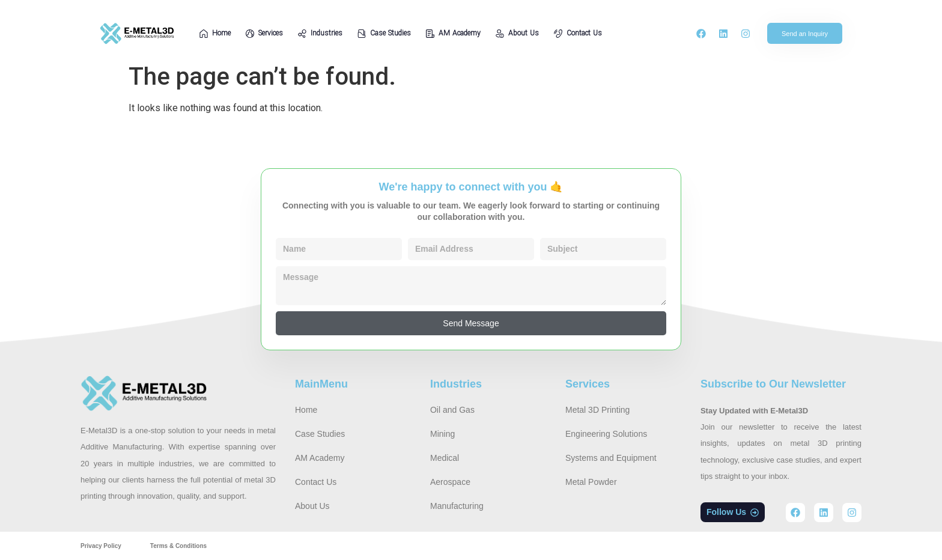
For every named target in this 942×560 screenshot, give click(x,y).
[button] (733, 512)
